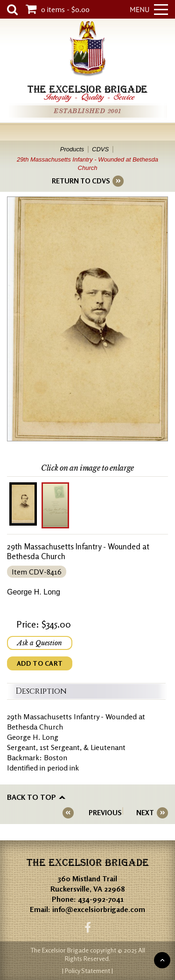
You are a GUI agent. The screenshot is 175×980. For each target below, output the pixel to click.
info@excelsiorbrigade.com (99, 909)
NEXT (145, 813)
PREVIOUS (105, 813)
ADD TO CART (40, 663)
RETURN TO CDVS (81, 181)
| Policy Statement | (87, 970)
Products (72, 149)
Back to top (31, 797)
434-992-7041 (101, 899)
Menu (149, 9)
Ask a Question (40, 643)
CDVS (100, 149)
